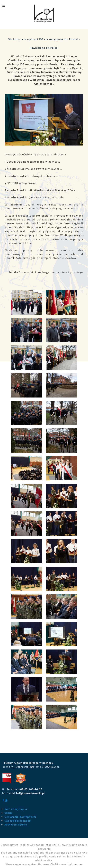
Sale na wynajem (16, 809)
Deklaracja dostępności (20, 817)
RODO (8, 813)
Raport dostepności (18, 821)
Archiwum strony (16, 825)
